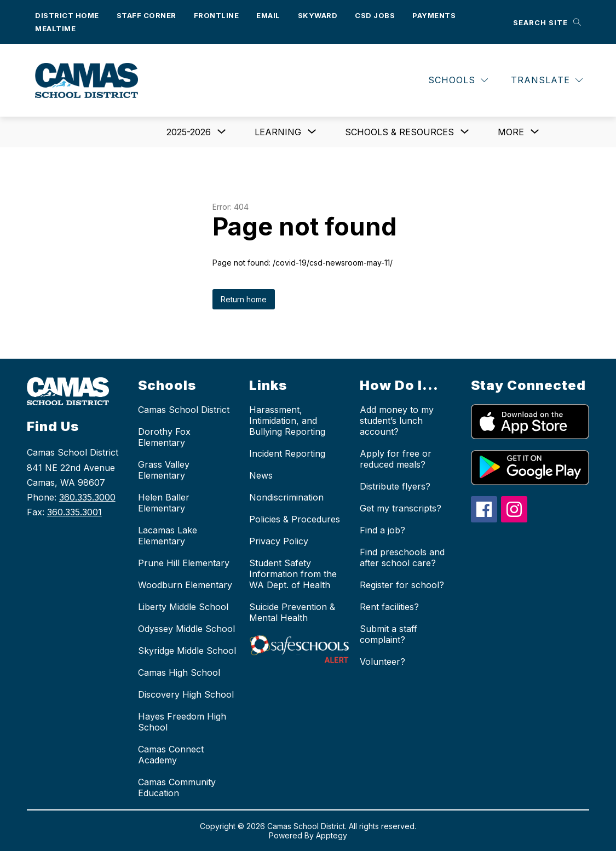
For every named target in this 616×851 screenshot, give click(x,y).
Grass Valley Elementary (164, 470)
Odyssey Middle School (186, 629)
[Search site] (547, 22)
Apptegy (332, 835)
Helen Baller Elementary (164, 503)
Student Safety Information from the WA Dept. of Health (293, 574)
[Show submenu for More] (511, 132)
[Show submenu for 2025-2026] (189, 132)
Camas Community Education (177, 787)
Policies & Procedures (295, 519)
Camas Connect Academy (171, 755)
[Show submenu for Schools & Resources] (399, 132)
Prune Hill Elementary (184, 563)
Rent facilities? (389, 607)
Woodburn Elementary (185, 585)
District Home (67, 15)
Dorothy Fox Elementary (164, 437)
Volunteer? (382, 662)
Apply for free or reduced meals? (396, 459)
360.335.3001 (74, 512)
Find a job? (382, 530)
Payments (434, 15)
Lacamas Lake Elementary (168, 536)
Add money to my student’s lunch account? (397, 421)
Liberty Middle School (183, 607)
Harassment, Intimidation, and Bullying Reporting (287, 421)
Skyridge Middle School (187, 651)
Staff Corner (146, 15)
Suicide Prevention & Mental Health (292, 612)
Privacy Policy (279, 541)
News (261, 475)
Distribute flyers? (395, 486)
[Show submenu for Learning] (278, 132)
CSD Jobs (375, 15)
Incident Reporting (287, 453)
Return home (244, 299)
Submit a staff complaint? (388, 634)
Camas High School (179, 672)
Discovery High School (186, 694)
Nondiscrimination (286, 497)
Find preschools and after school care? (402, 557)
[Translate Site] (547, 80)
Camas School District (184, 410)
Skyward (318, 15)
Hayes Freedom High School (182, 722)
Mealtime (55, 28)
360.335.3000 (87, 497)
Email (268, 15)
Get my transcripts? (401, 508)
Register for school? (402, 585)
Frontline (217, 15)
